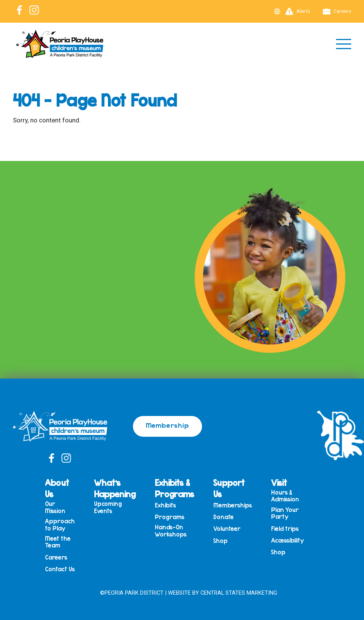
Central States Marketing (239, 593)
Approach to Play (60, 525)
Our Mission (55, 507)
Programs (170, 517)
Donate (224, 517)
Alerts (298, 11)
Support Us (229, 488)
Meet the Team (58, 542)
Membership (167, 425)
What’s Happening (115, 488)
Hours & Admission (285, 496)
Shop (221, 541)
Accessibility (288, 540)
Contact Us (60, 569)
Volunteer (227, 529)
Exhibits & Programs (174, 488)
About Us (57, 488)
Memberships (233, 505)
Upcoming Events (108, 507)
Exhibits (165, 505)
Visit (279, 482)
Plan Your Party (285, 513)
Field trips (285, 529)
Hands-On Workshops (171, 531)
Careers (337, 11)
